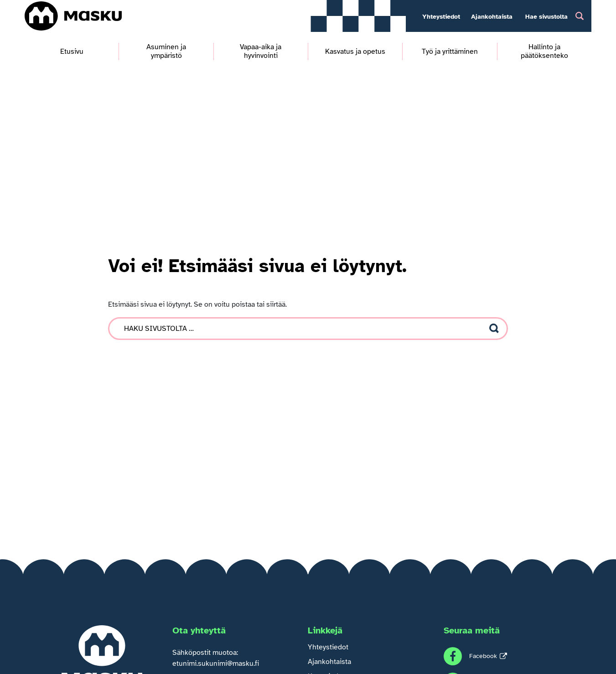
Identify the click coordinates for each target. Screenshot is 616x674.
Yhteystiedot (441, 16)
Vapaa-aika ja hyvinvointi (261, 51)
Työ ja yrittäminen (450, 52)
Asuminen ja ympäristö (166, 51)
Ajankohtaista (492, 16)
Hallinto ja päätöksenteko (544, 51)
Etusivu (72, 52)
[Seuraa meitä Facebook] (475, 656)
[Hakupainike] (580, 16)
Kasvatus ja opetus (355, 52)
